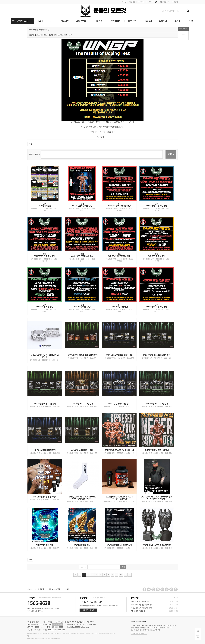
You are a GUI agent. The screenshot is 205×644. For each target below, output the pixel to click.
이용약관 (41, 589)
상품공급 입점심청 (88, 610)
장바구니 (152, 2)
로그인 (124, 2)
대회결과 (148, 21)
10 (120, 574)
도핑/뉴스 (163, 21)
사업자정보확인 (58, 625)
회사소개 (30, 589)
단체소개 (39, 21)
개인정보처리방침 (54, 589)
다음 (126, 575)
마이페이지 (142, 2)
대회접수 (65, 21)
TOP (198, 632)
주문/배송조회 (164, 2)
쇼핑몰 (177, 21)
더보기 (175, 598)
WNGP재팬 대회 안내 (138, 611)
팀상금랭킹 (133, 21)
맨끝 (130, 575)
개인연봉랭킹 (115, 21)
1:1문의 (191, 21)
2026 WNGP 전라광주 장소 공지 (141, 605)
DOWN (198, 636)
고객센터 (175, 2)
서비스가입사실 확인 (139, 633)
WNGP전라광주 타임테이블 (140, 602)
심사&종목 (98, 21)
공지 (52, 21)
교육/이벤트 (81, 21)
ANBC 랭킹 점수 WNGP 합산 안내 (142, 608)
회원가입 (132, 2)
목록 (30, 144)
